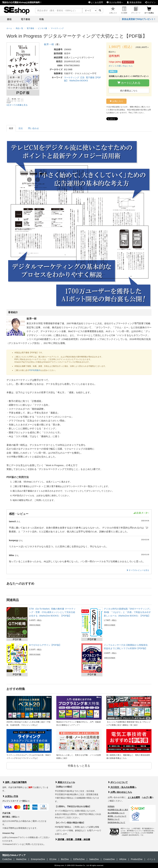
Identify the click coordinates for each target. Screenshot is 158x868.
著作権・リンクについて (117, 816)
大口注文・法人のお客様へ (122, 787)
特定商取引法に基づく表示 (118, 810)
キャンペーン (128, 62)
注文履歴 (124, 10)
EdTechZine (79, 859)
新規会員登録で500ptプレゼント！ (139, 19)
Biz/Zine (65, 859)
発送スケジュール (65, 782)
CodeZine (7, 859)
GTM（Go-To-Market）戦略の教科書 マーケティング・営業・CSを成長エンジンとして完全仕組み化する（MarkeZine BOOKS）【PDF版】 (52, 612)
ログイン (150, 2)
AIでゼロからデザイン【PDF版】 (45, 645)
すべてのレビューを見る (138, 570)
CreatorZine (109, 859)
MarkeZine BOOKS (79, 81)
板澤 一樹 (49, 44)
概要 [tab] (11, 128)
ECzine (53, 859)
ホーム (9, 28)
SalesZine (94, 859)
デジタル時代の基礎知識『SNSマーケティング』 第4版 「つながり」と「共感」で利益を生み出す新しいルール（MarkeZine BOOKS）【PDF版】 (128, 612)
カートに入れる (129, 83)
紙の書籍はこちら (129, 91)
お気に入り (113, 10)
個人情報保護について (116, 813)
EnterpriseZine (38, 859)
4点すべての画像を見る (17, 105)
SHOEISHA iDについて (116, 822)
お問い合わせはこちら (120, 792)
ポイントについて (118, 782)
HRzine (123, 859)
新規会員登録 (134, 2)
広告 (82, 77)
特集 (42, 19)
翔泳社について (114, 819)
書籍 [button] (9, 19)
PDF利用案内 (35, 370)
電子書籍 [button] (25, 19)
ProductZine (137, 859)
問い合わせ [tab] (33, 128)
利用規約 (111, 806)
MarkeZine (21, 859)
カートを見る (149, 10)
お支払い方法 (10, 796)
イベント (151, 859)
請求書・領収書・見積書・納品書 (73, 839)
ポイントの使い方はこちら (121, 66)
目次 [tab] (21, 128)
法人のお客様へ (115, 2)
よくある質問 (96, 2)
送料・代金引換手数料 (15, 782)
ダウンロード (136, 10)
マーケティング (72, 77)
